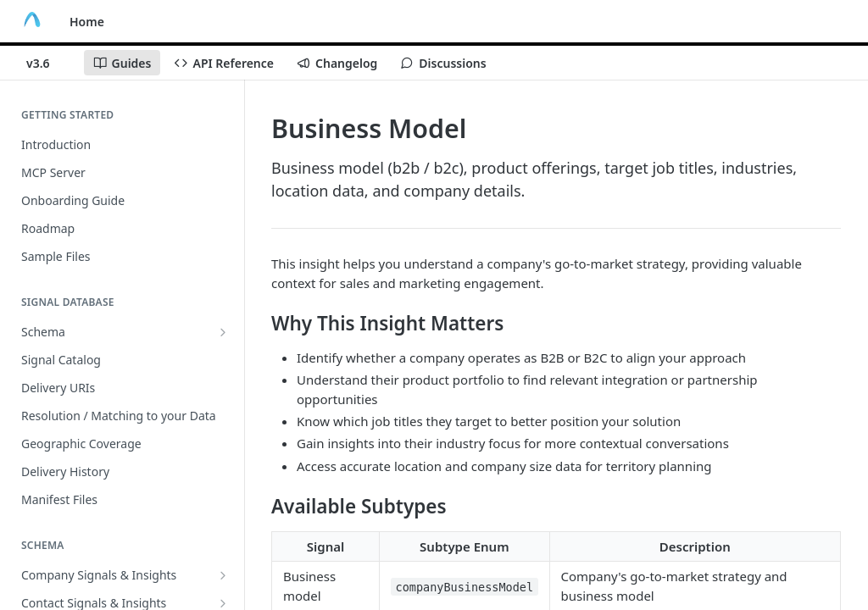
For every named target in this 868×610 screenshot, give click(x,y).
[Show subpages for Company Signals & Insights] (223, 575)
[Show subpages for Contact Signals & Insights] (223, 603)
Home (87, 22)
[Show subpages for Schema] (223, 332)
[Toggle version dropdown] (48, 63)
